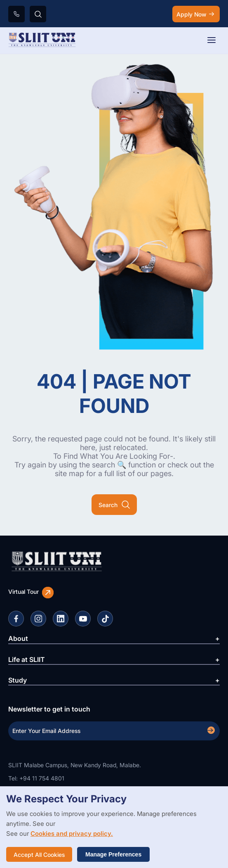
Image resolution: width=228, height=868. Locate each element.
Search (114, 505)
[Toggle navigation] (212, 41)
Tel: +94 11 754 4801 (36, 778)
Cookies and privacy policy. (72, 834)
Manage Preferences (113, 854)
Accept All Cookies (39, 855)
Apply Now (196, 14)
